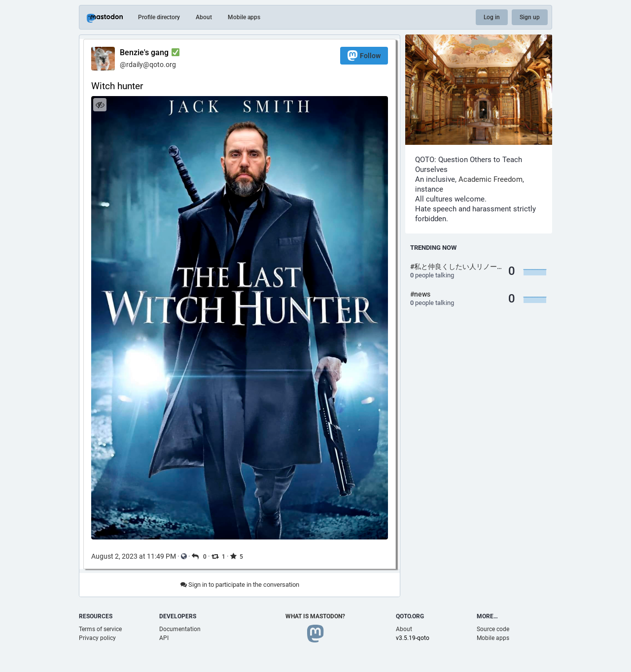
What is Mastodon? (315, 616)
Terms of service (100, 629)
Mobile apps (244, 17)
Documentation (180, 629)
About (204, 17)
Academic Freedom (491, 179)
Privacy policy (97, 638)
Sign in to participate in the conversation (240, 585)
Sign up (530, 17)
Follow (364, 55)
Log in (492, 17)
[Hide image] (100, 105)
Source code (493, 629)
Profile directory (159, 17)
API (164, 638)
